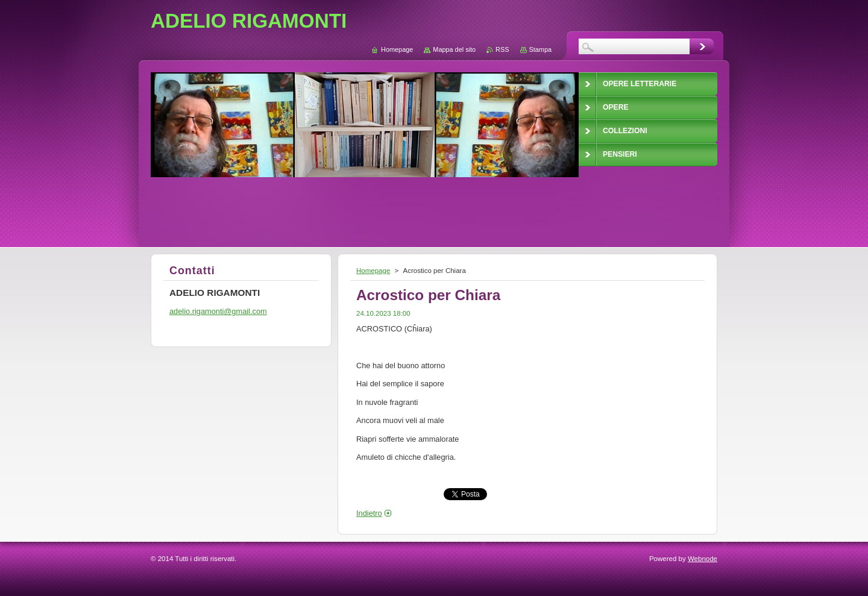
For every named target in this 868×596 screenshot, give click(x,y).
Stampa (540, 49)
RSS (502, 49)
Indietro (369, 513)
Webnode (703, 559)
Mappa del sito (454, 49)
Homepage (373, 271)
